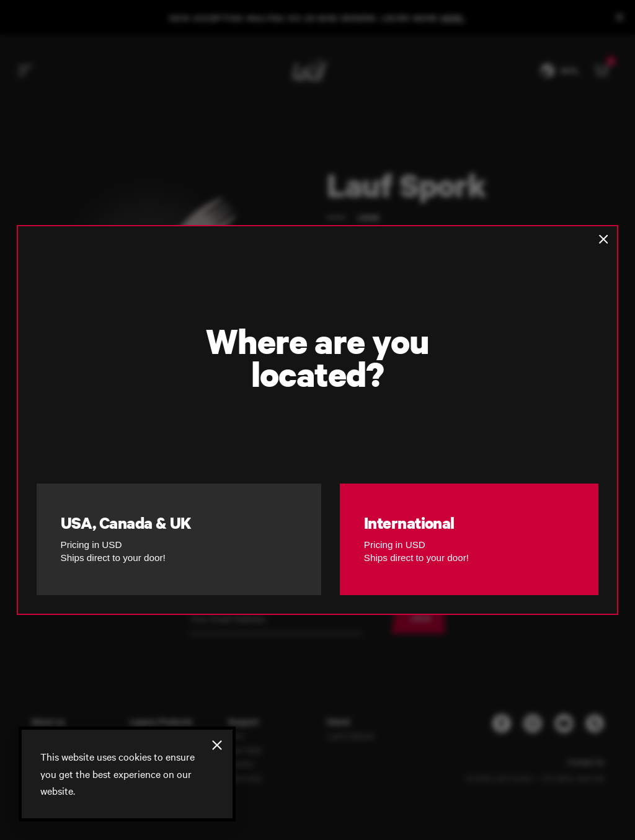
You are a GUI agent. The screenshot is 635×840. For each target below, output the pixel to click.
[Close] (217, 745)
